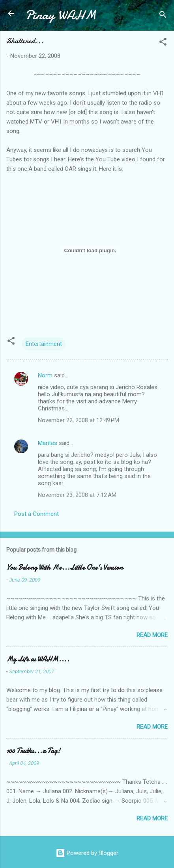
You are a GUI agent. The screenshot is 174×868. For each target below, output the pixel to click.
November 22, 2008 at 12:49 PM (79, 420)
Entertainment (44, 344)
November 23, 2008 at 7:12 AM (77, 495)
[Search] (163, 16)
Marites (48, 443)
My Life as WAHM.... (38, 659)
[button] (163, 43)
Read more (152, 635)
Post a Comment (36, 514)
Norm (45, 375)
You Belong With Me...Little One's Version (65, 568)
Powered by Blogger (87, 853)
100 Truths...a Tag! (33, 751)
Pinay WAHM (61, 15)
